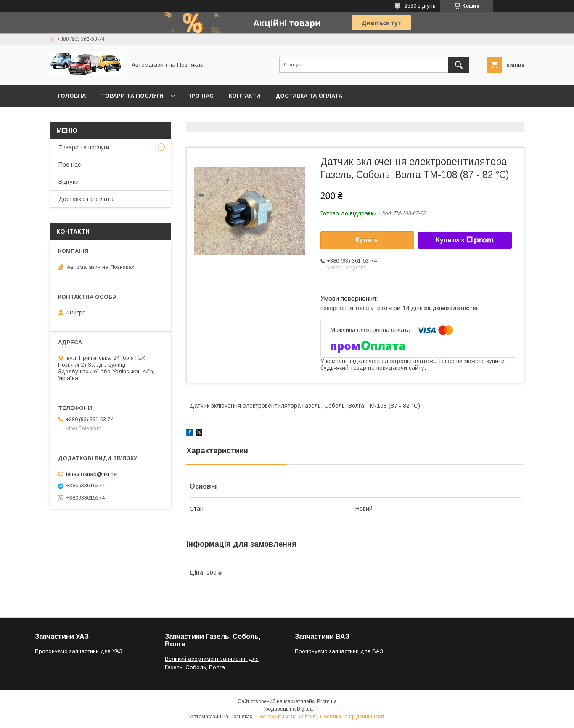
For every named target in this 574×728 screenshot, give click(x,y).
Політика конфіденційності (352, 717)
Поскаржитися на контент (286, 717)
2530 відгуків (420, 6)
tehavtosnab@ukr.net (92, 474)
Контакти (245, 96)
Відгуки (69, 182)
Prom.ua (327, 701)
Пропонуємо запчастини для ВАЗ (339, 651)
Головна (72, 96)
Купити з (465, 240)
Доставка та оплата (309, 96)
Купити (367, 240)
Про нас (200, 96)
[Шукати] (459, 65)
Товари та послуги (132, 96)
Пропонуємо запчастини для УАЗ (79, 651)
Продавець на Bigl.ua (287, 709)
